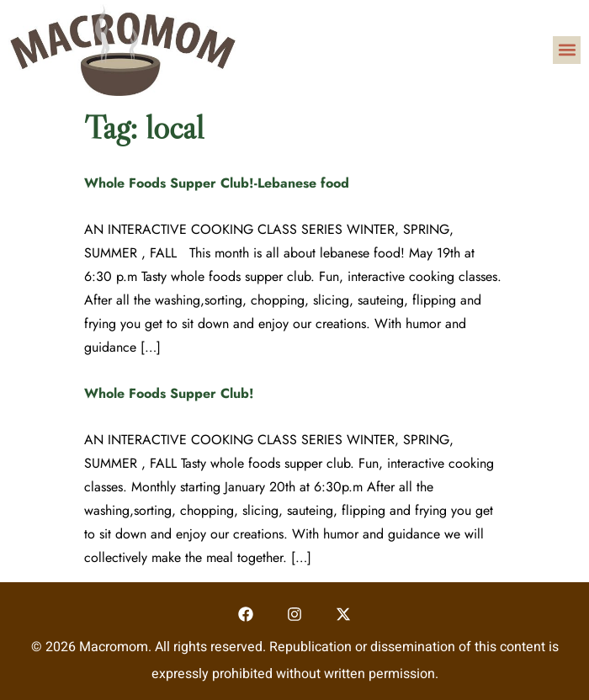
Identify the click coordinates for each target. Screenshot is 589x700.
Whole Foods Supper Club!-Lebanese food (217, 183)
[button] (567, 50)
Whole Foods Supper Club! (169, 393)
